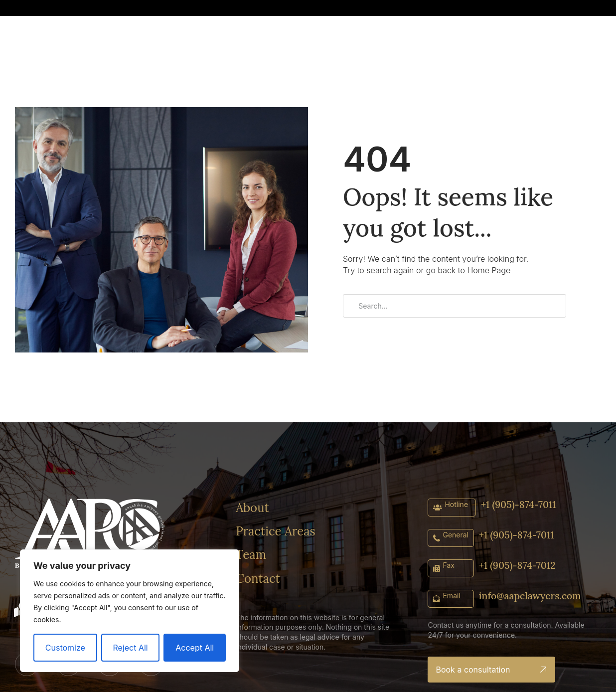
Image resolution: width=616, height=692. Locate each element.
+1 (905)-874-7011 (520, 504)
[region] (130, 611)
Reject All (130, 648)
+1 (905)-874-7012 (519, 565)
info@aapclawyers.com (532, 595)
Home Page (489, 270)
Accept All (195, 648)
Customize (65, 648)
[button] (495, 9)
